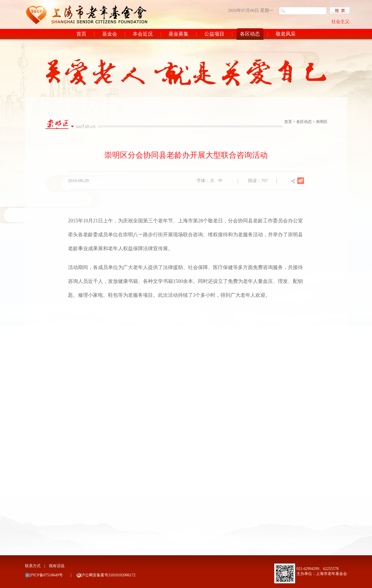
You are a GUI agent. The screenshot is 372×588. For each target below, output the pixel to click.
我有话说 (57, 566)
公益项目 (214, 34)
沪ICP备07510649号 (46, 575)
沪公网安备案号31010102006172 (108, 575)
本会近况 (143, 34)
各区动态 (250, 34)
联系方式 (33, 566)
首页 (81, 34)
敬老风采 (286, 34)
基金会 (110, 34)
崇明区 (322, 122)
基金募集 (179, 34)
